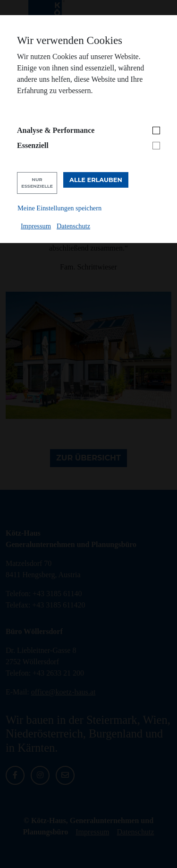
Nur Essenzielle (37, 183)
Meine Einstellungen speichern (59, 208)
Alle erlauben (96, 180)
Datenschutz (73, 226)
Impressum (36, 226)
